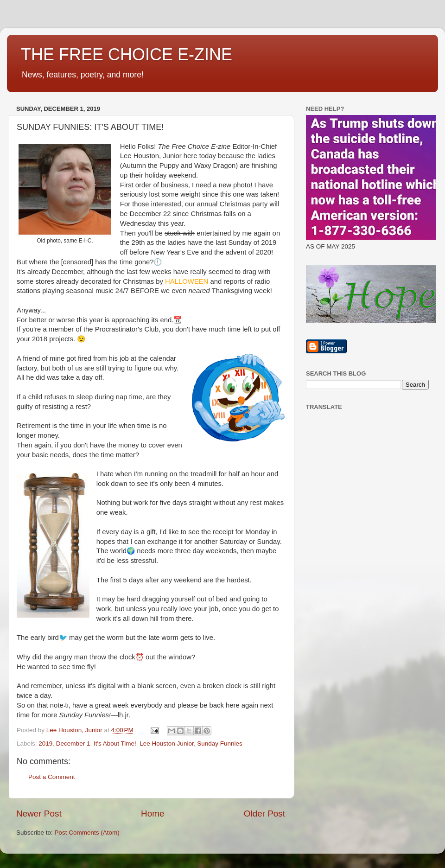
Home (153, 814)
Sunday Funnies (220, 744)
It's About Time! (115, 744)
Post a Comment (52, 777)
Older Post (264, 814)
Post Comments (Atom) (87, 833)
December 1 (73, 744)
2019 (45, 744)
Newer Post (39, 814)
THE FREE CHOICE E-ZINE (127, 54)
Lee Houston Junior (166, 744)
